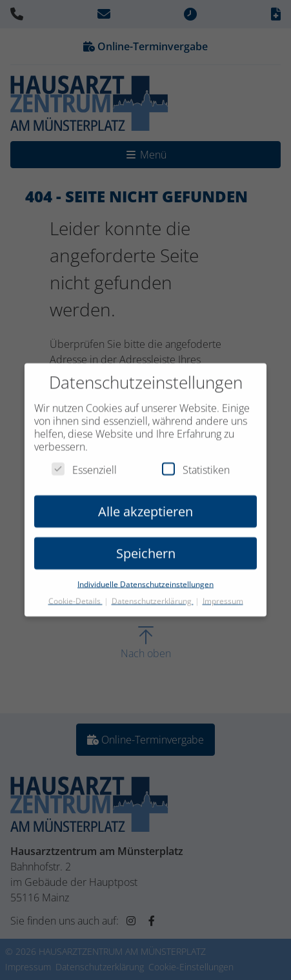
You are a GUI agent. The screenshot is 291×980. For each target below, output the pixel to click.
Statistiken (196, 461)
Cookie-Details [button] (75, 592)
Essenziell (84, 461)
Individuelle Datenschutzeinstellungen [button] (145, 576)
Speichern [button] (146, 545)
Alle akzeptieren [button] (145, 503)
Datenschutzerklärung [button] (153, 592)
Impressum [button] (223, 592)
